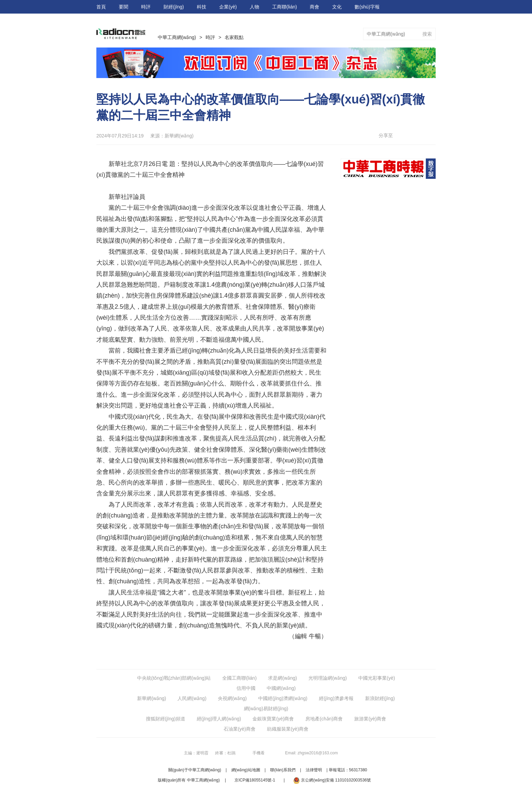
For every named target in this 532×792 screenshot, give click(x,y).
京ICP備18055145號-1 (255, 780)
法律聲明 (314, 770)
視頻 (408, 20)
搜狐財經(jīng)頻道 (166, 719)
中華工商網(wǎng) (177, 37)
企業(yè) (228, 7)
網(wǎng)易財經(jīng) (266, 709)
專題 (386, 20)
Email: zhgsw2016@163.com (311, 753)
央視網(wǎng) (232, 698)
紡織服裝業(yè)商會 (288, 729)
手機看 (259, 753)
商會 (315, 7)
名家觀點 (234, 37)
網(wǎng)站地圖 (246, 770)
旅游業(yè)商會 (370, 719)
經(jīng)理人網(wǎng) (219, 719)
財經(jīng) (174, 7)
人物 (254, 7)
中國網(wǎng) (281, 688)
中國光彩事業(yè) (377, 678)
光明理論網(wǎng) (328, 678)
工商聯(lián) (284, 7)
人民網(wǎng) (192, 698)
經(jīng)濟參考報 (336, 698)
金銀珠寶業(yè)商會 (273, 719)
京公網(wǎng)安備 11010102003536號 (332, 780)
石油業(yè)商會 (240, 729)
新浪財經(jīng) (380, 698)
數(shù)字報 (367, 7)
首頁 (101, 7)
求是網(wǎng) (282, 678)
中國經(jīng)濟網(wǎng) (283, 698)
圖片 (431, 20)
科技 (202, 7)
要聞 (123, 7)
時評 (146, 7)
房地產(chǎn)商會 (324, 719)
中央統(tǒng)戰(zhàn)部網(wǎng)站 (174, 678)
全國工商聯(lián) (239, 678)
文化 (337, 7)
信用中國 (246, 688)
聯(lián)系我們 (283, 770)
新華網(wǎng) (151, 698)
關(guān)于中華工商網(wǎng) (195, 770)
